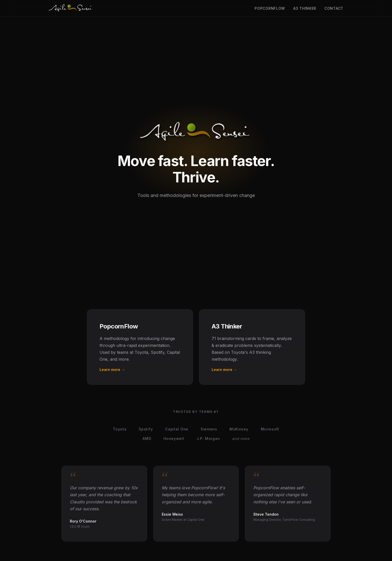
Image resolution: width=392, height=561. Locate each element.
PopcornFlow (270, 8)
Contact (334, 8)
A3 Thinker (305, 8)
